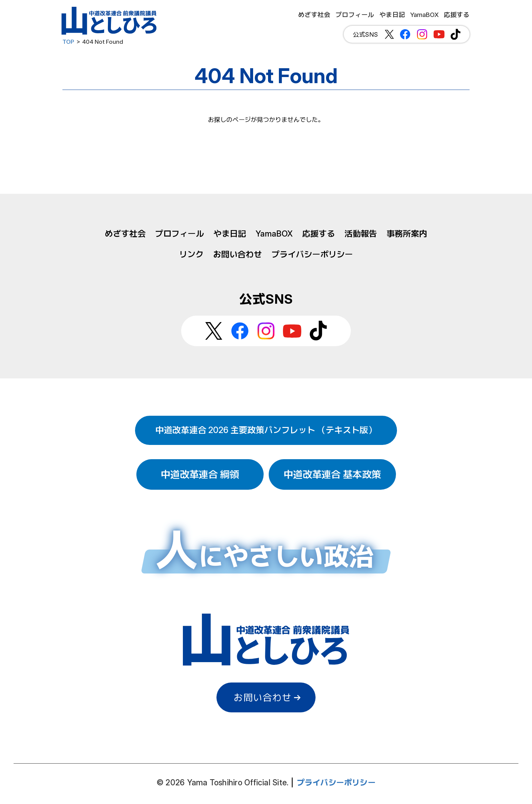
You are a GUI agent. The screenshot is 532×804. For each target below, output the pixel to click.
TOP (68, 42)
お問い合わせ (237, 254)
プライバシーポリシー (312, 254)
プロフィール (179, 234)
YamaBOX (274, 234)
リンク (191, 254)
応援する (319, 234)
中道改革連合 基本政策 (332, 474)
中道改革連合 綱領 (200, 474)
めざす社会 (125, 234)
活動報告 (361, 234)
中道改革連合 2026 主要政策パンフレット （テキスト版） (266, 430)
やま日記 (230, 234)
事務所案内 (407, 234)
